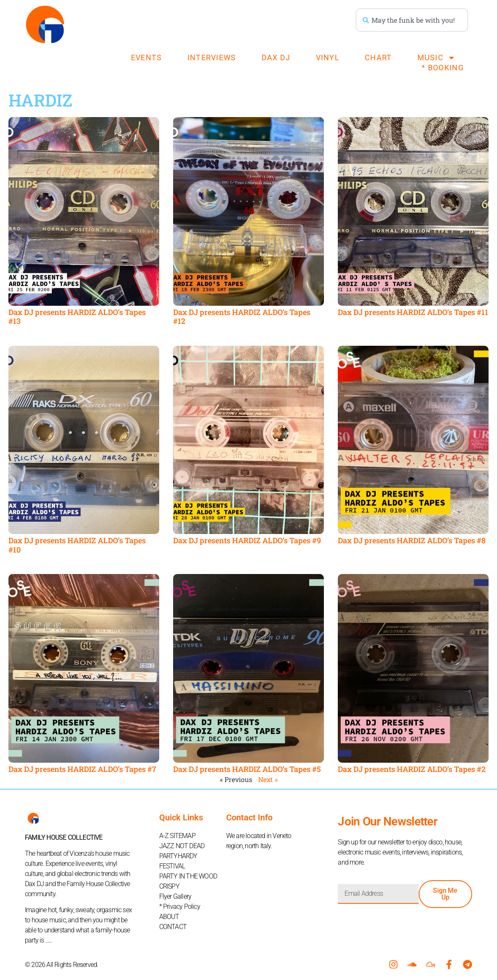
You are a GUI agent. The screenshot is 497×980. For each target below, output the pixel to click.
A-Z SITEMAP (177, 836)
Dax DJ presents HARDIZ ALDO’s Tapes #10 (77, 545)
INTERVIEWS (212, 57)
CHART (378, 57)
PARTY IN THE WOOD (188, 876)
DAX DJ (276, 57)
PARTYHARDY (178, 856)
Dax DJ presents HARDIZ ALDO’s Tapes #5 (247, 769)
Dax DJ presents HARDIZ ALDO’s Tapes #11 (413, 312)
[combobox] (412, 20)
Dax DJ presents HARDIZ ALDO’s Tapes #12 (242, 317)
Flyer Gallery (175, 896)
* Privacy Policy (180, 907)
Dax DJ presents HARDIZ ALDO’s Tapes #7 (82, 769)
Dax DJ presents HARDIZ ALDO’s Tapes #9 (247, 540)
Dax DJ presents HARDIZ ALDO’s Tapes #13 (77, 317)
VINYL (328, 57)
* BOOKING (443, 68)
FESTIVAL (172, 866)
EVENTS (147, 57)
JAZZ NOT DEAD (182, 846)
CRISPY (169, 886)
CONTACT (173, 927)
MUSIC (437, 58)
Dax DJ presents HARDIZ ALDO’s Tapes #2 (412, 769)
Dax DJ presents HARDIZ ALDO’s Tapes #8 (412, 540)
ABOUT (169, 917)
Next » (268, 779)
